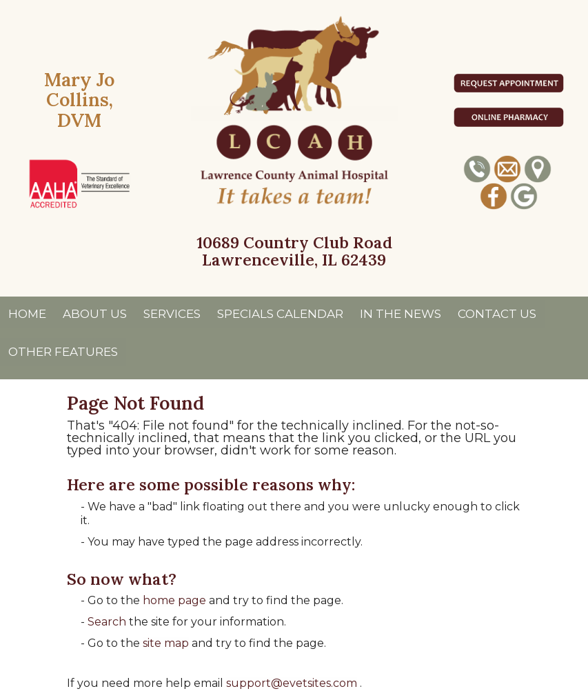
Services (172, 314)
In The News (401, 314)
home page (174, 600)
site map (166, 643)
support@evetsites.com (292, 683)
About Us (95, 314)
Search (107, 622)
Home (27, 314)
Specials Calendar (280, 314)
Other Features (63, 352)
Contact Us (497, 314)
